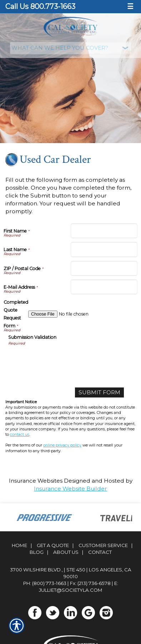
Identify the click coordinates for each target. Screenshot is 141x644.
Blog (37, 552)
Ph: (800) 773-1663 (45, 583)
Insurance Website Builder (70, 489)
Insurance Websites (36, 481)
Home (19, 545)
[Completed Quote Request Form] (83, 314)
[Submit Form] (99, 392)
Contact (100, 552)
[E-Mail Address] (104, 287)
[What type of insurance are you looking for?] (71, 48)
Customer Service (103, 545)
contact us (20, 435)
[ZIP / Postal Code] (104, 268)
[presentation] (62, 360)
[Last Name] (104, 249)
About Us (66, 552)
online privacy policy (62, 445)
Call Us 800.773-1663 (40, 6)
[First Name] (104, 231)
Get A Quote (53, 545)
